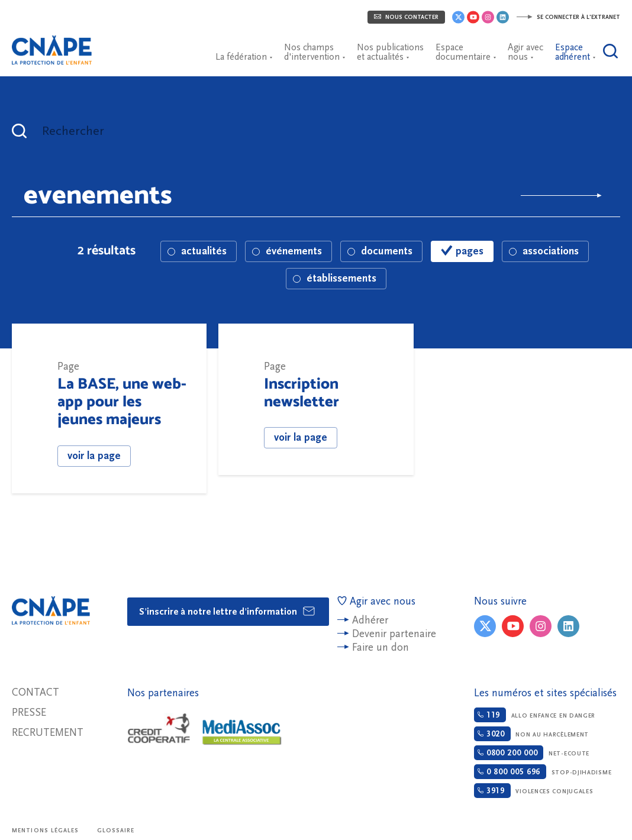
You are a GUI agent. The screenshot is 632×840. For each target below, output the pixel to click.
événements (287, 251)
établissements (335, 278)
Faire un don (381, 647)
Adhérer (370, 620)
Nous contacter (406, 17)
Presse (29, 713)
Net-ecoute (532, 753)
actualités (197, 251)
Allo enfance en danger (535, 715)
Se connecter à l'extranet (568, 17)
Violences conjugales (533, 791)
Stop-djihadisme (543, 772)
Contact (36, 692)
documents (380, 251)
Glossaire (116, 831)
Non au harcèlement (531, 734)
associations (544, 251)
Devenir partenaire (394, 634)
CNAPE (56, 44)
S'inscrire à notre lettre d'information (228, 611)
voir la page (94, 456)
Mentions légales (46, 831)
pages (462, 251)
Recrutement (48, 733)
